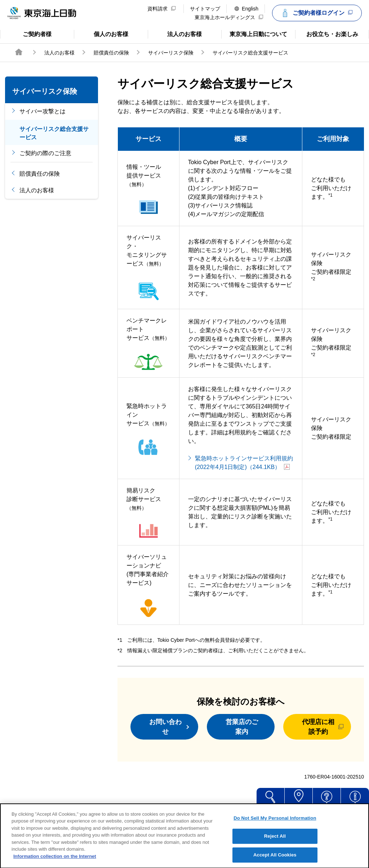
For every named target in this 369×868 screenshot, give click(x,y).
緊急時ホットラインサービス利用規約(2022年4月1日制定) (244, 463)
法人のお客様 (175, 34)
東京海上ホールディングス (229, 17)
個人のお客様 (101, 34)
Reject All (275, 844)
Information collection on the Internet (55, 864)
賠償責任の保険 (111, 53)
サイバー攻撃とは (43, 111)
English (246, 9)
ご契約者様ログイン (316, 13)
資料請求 (161, 9)
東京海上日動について (254, 34)
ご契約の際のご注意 (45, 153)
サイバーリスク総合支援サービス (54, 133)
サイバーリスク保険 (171, 53)
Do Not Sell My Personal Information (275, 826)
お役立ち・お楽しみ (326, 34)
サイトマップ (205, 9)
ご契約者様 (29, 34)
